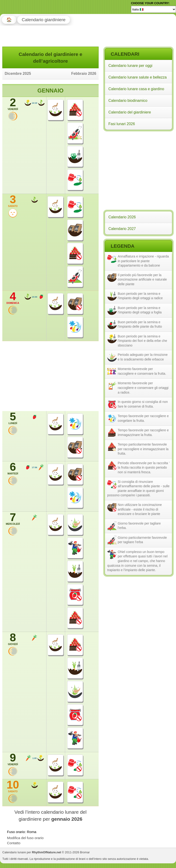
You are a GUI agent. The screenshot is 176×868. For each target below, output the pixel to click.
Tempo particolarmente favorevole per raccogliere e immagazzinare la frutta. (143, 449)
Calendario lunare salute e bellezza (138, 77)
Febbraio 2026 (84, 74)
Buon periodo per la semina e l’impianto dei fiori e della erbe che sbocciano (142, 341)
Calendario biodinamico (128, 101)
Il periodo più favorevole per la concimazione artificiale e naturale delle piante (142, 280)
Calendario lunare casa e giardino (136, 89)
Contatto (14, 843)
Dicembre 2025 (18, 74)
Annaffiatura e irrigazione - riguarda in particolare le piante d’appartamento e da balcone (143, 261)
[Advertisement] (138, 163)
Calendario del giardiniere (130, 112)
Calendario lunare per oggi (130, 66)
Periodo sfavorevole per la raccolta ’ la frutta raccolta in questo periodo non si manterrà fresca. (144, 468)
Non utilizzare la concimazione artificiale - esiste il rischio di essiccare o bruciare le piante (140, 509)
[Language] (154, 9)
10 (13, 786)
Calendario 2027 (122, 229)
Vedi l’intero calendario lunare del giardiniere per (50, 815)
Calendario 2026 (122, 217)
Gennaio (50, 91)
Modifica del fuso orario (25, 838)
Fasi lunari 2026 (122, 124)
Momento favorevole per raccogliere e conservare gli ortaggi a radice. (143, 388)
